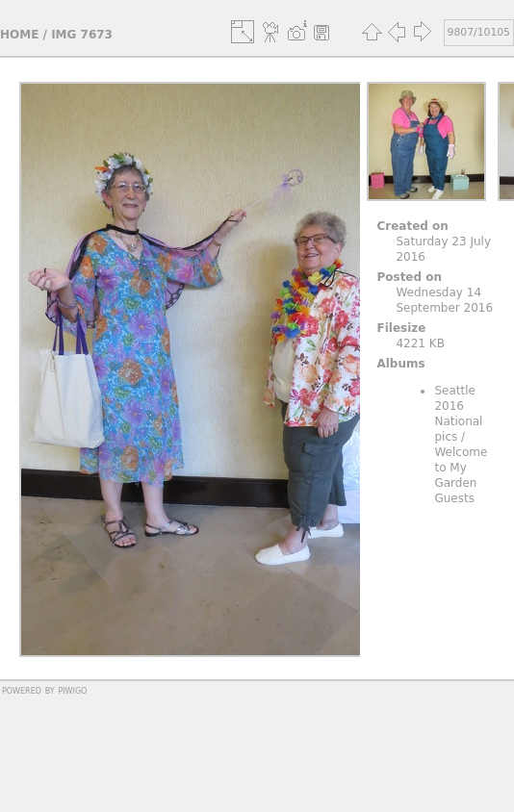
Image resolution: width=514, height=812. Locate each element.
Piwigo (72, 690)
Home (19, 35)
